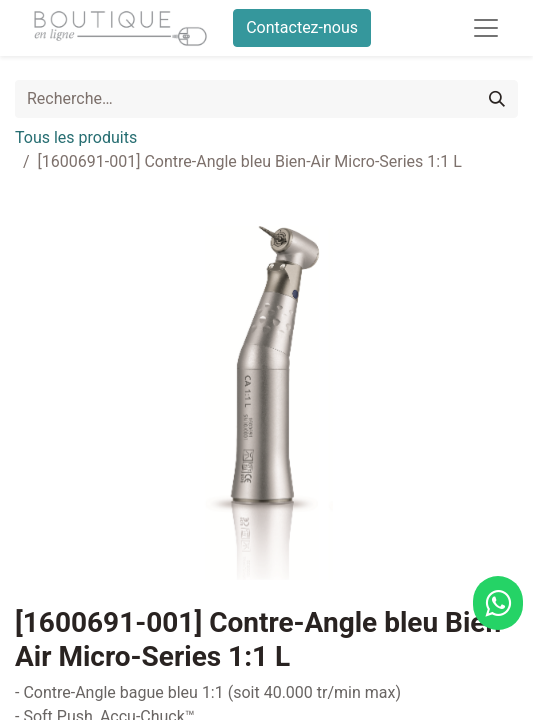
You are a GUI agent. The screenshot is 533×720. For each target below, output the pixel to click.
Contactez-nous (302, 27)
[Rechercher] (497, 99)
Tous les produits (76, 137)
